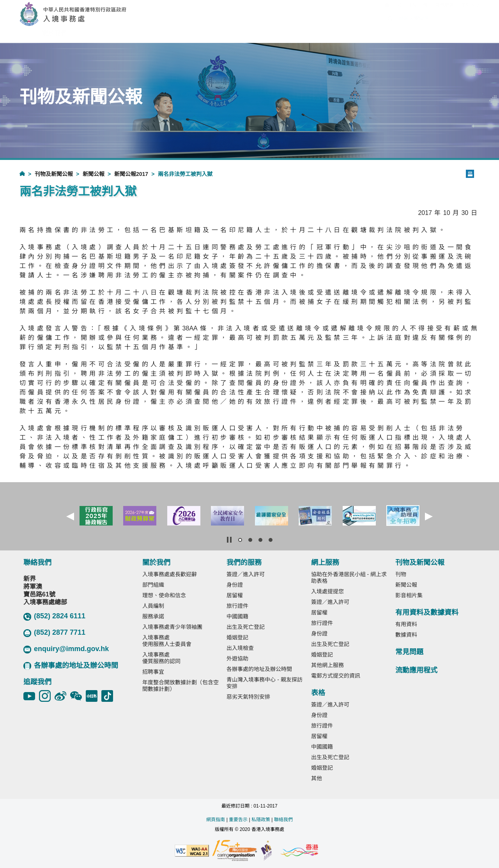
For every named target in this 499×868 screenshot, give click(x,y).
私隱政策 (261, 820)
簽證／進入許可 (246, 574)
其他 (317, 778)
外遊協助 (237, 659)
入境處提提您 (327, 591)
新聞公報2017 (131, 174)
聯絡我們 (283, 820)
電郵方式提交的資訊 (336, 676)
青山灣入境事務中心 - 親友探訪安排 (264, 683)
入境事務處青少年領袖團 (172, 627)
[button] (70, 517)
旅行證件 (237, 606)
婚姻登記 (237, 637)
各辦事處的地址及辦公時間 (71, 666)
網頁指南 (216, 820)
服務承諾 (153, 616)
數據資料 (406, 635)
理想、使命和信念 (164, 595)
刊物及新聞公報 (54, 174)
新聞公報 (94, 174)
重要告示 (238, 820)
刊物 (401, 574)
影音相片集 (409, 595)
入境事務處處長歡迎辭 (170, 574)
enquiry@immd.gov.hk (66, 649)
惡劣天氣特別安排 (248, 697)
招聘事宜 (153, 672)
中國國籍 (237, 616)
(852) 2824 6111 (54, 616)
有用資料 (406, 624)
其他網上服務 (327, 665)
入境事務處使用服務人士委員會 (167, 641)
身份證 (235, 585)
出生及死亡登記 (246, 627)
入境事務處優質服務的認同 (161, 658)
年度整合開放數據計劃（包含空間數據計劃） (180, 686)
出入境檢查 (240, 648)
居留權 (235, 595)
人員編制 (153, 606)
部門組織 (153, 585)
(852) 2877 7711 (54, 633)
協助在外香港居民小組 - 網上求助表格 (349, 578)
